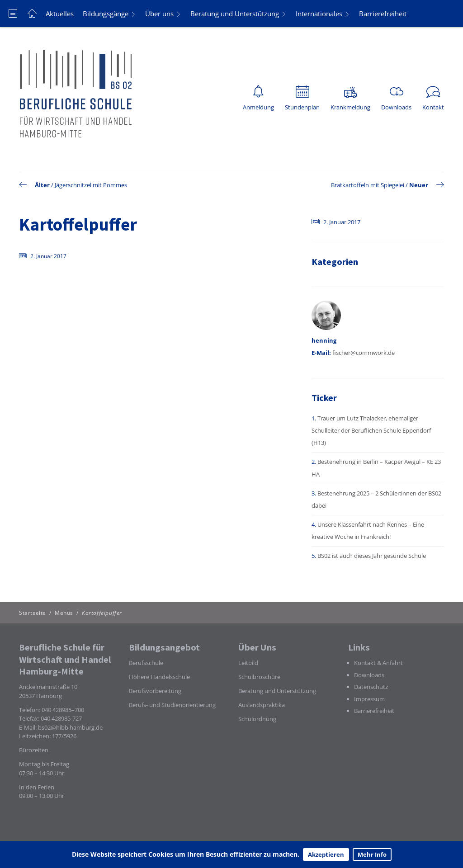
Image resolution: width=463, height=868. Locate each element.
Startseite (33, 613)
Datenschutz (371, 687)
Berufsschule (146, 663)
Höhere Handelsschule (159, 677)
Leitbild (248, 663)
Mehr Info (372, 854)
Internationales (319, 14)
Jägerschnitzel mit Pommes (91, 185)
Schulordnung (257, 719)
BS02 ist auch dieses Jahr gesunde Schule (372, 556)
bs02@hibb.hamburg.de (70, 727)
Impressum (369, 699)
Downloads (369, 675)
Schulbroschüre (259, 677)
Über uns (159, 14)
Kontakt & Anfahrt (378, 663)
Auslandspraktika (262, 705)
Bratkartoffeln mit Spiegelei (368, 185)
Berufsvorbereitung (155, 691)
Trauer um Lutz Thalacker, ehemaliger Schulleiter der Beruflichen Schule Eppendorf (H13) (371, 430)
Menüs (64, 613)
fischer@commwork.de (364, 353)
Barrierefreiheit (383, 14)
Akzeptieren (326, 854)
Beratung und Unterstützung (235, 14)
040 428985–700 (63, 710)
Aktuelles (60, 14)
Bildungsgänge (106, 14)
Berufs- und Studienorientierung (172, 705)
